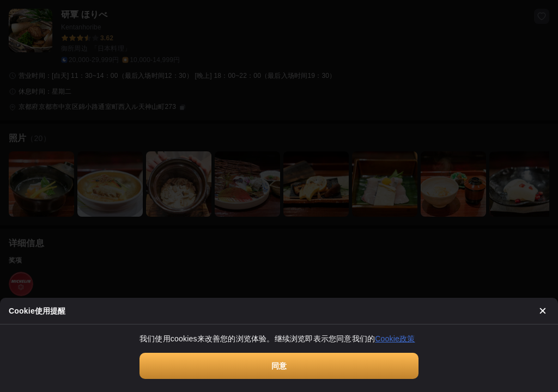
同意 (279, 366)
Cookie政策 (395, 339)
